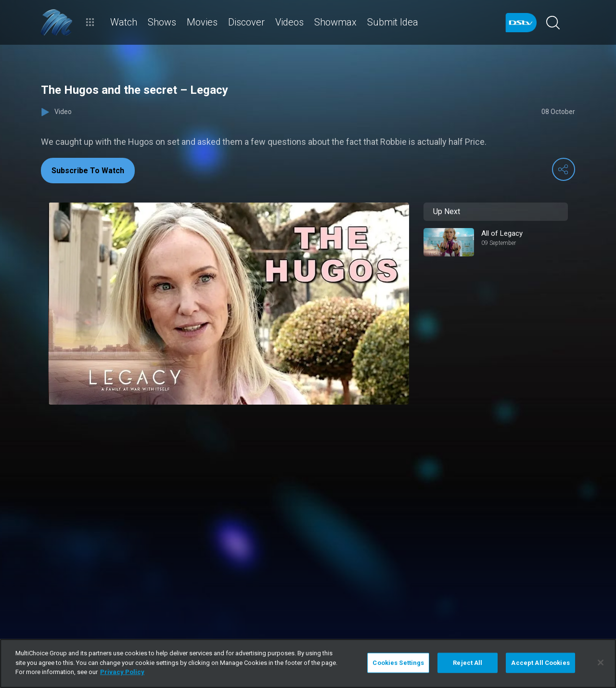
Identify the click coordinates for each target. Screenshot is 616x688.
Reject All (468, 663)
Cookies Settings (398, 663)
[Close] (601, 663)
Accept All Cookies (540, 663)
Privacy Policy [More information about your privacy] (122, 672)
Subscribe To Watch (88, 171)
